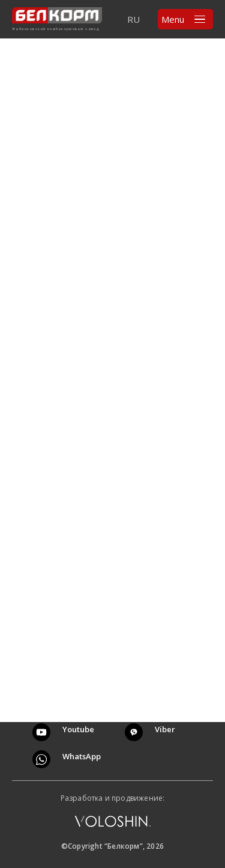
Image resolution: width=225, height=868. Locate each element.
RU (133, 19)
